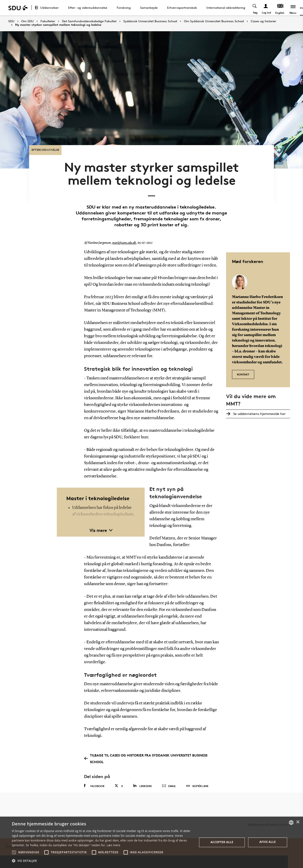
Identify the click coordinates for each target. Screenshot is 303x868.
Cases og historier (263, 21)
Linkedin (142, 781)
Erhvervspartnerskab (182, 8)
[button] (14, 852)
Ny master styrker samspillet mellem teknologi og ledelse (58, 25)
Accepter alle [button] (222, 842)
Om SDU (27, 21)
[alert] (151, 842)
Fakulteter (48, 21)
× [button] (298, 822)
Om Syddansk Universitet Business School (214, 21)
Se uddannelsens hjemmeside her (259, 408)
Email (169, 781)
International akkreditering (226, 8)
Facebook (94, 781)
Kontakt (243, 368)
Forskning (124, 8)
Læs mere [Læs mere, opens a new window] (114, 845)
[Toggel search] (255, 8)
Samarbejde (149, 8)
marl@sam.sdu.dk (124, 238)
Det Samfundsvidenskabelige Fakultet (89, 21)
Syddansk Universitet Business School (150, 21)
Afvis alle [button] (268, 842)
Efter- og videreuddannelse (88, 8)
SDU (11, 21)
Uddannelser (49, 8)
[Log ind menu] (266, 8)
